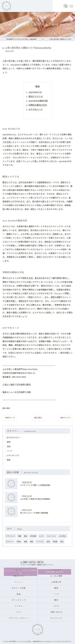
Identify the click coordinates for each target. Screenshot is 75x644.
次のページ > (65, 418)
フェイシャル (51, 536)
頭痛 (20, 536)
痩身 (8, 408)
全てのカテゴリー (14, 437)
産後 (26, 542)
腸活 (4, 408)
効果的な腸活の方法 (38, 105)
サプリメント (11, 536)
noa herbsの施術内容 (38, 101)
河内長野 (33, 536)
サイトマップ (56, 618)
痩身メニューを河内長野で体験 (17, 392)
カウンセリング (13, 455)
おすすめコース (36, 109)
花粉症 (55, 542)
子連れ (19, 542)
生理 (48, 542)
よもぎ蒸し (63, 536)
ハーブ (9, 451)
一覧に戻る (37, 418)
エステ (41, 536)
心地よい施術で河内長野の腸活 (17, 384)
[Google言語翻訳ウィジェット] (65, 6)
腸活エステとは (36, 96)
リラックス (40, 542)
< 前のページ (10, 418)
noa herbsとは (35, 92)
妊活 (62, 542)
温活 (9, 446)
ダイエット (10, 542)
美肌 (32, 542)
